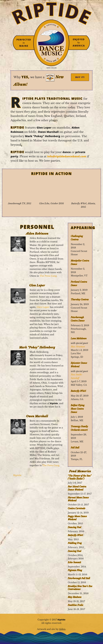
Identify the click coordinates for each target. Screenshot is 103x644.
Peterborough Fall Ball (79, 578)
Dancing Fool (75, 527)
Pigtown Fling (75, 570)
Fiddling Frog (75, 543)
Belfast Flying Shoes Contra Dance (78, 409)
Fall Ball (75, 448)
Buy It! (80, 77)
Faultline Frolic (76, 605)
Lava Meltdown (79, 338)
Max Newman (78, 347)
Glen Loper (43, 307)
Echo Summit (75, 562)
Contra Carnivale (77, 508)
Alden (62, 629)
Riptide (17, 475)
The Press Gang (48, 276)
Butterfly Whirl (78, 391)
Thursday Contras (80, 299)
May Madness (75, 597)
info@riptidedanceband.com (67, 156)
